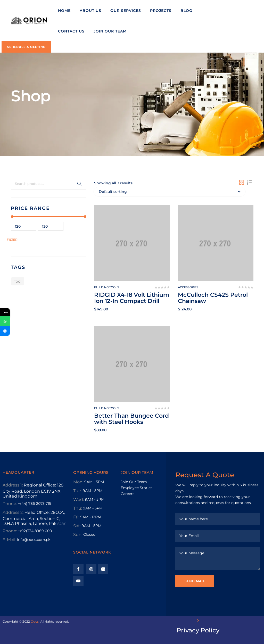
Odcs (35, 621)
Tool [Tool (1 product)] (18, 281)
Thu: (78, 508)
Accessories (188, 287)
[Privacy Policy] (198, 621)
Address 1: (13, 485)
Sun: (78, 535)
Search (79, 184)
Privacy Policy (198, 630)
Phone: (10, 504)
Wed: (79, 499)
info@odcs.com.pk (34, 540)
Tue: (77, 491)
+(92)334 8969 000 (35, 531)
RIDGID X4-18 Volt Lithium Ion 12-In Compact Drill (132, 298)
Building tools (107, 287)
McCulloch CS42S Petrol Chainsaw (213, 298)
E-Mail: (9, 540)
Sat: (77, 526)
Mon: (78, 482)
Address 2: (13, 512)
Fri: (76, 517)
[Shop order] (170, 192)
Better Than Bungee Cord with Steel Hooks (131, 419)
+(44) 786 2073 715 (35, 503)
